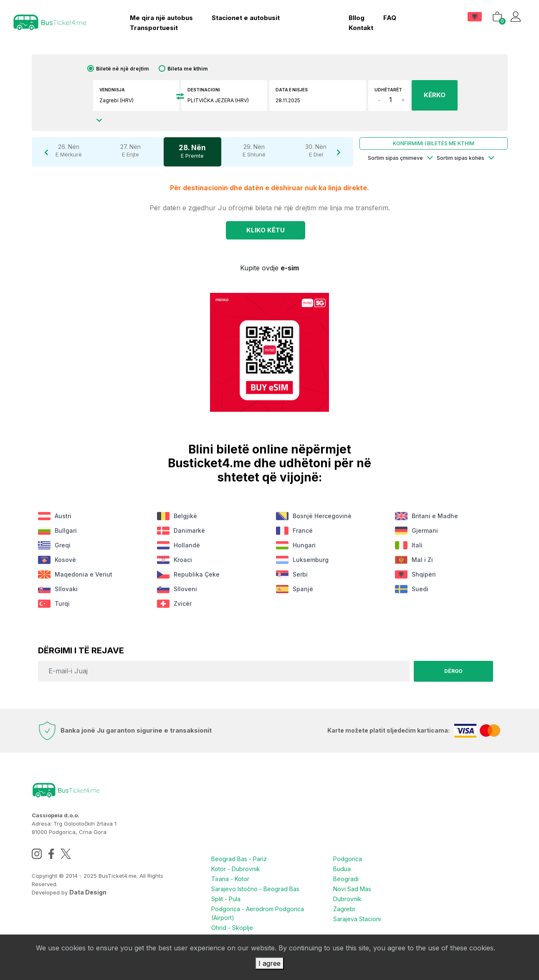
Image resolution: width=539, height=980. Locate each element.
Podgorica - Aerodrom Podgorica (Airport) (258, 913)
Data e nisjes (292, 90)
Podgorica (348, 859)
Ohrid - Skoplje (232, 928)
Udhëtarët (388, 90)
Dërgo (453, 671)
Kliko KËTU (266, 230)
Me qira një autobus (161, 18)
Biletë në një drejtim (123, 69)
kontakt (361, 28)
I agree (269, 963)
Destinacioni (204, 90)
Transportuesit (154, 28)
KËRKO (435, 95)
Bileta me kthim (188, 69)
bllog (357, 18)
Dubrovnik (347, 899)
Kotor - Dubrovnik (236, 869)
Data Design (88, 892)
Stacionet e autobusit (246, 18)
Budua (342, 869)
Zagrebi (344, 909)
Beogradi (346, 879)
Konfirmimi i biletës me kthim (434, 143)
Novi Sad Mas (352, 889)
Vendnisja (112, 90)
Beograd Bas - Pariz (239, 859)
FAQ (390, 18)
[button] (476, 16)
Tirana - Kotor (230, 879)
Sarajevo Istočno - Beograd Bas (255, 889)
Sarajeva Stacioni (357, 919)
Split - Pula (226, 899)
